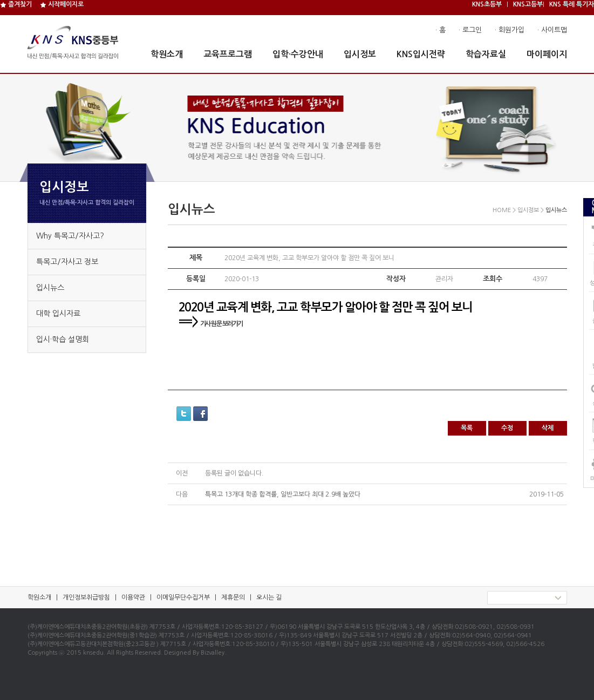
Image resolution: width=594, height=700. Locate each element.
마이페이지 (547, 54)
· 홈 (441, 30)
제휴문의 (233, 597)
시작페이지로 (62, 4)
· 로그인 (470, 30)
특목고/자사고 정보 (67, 262)
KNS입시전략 (421, 54)
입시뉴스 (50, 288)
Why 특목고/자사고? (70, 236)
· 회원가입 (510, 30)
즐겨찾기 (16, 4)
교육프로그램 (228, 54)
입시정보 (360, 54)
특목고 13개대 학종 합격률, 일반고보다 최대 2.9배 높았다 (283, 494)
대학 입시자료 (58, 314)
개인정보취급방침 (86, 597)
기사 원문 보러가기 (221, 324)
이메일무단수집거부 (183, 597)
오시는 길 (269, 597)
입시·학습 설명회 (63, 339)
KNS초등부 (487, 4)
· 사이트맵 (552, 30)
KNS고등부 (528, 4)
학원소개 (167, 54)
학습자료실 (486, 54)
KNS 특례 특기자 (572, 4)
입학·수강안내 (298, 54)
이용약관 (133, 597)
